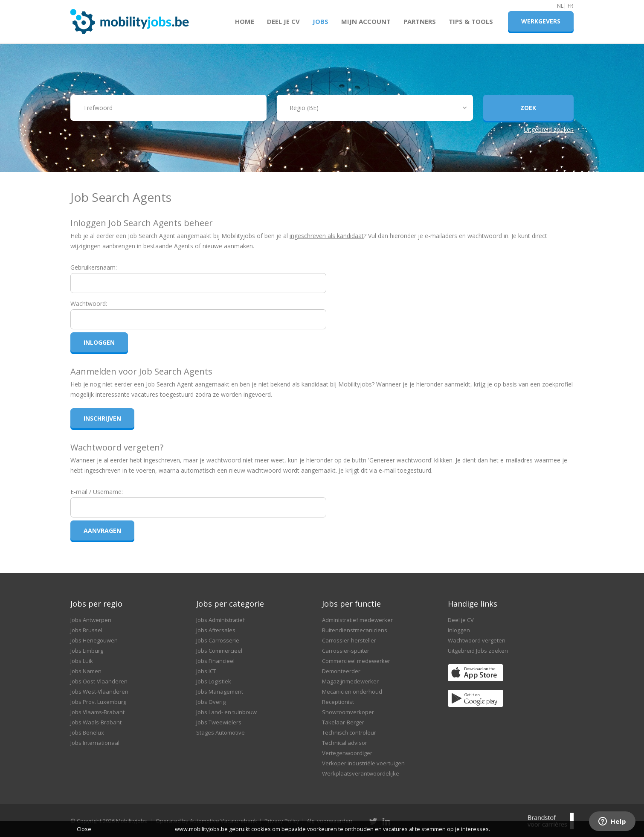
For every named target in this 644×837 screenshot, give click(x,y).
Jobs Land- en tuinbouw (226, 712)
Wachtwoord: (89, 304)
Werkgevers (541, 21)
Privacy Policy (282, 821)
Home (245, 21)
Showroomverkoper (348, 712)
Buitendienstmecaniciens (355, 630)
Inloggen (459, 630)
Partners (420, 21)
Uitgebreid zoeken (549, 129)
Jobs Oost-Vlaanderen (99, 681)
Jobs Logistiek (214, 681)
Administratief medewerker (357, 620)
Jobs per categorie (230, 604)
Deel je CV (283, 21)
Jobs (321, 21)
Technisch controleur (349, 732)
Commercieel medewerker (356, 661)
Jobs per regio (96, 604)
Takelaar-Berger (343, 722)
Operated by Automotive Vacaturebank (206, 821)
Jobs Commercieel (219, 651)
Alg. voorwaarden (329, 821)
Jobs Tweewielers (219, 722)
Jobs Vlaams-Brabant (97, 712)
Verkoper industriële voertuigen (363, 763)
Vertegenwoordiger (347, 753)
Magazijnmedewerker (350, 681)
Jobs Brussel (86, 630)
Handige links (473, 604)
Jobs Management (220, 692)
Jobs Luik (82, 661)
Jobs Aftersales (216, 630)
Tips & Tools (471, 21)
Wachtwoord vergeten (477, 640)
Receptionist (338, 702)
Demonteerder (341, 671)
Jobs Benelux (87, 732)
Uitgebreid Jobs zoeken (478, 651)
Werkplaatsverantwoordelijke (361, 773)
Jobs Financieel (215, 661)
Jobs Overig (211, 702)
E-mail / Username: (97, 492)
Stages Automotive (220, 732)
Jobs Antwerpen (91, 620)
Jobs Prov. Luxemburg (98, 702)
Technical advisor (345, 743)
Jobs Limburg (87, 651)
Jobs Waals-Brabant (96, 722)
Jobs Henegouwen (94, 640)
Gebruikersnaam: (94, 267)
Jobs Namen (86, 671)
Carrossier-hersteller (349, 640)
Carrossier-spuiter (346, 651)
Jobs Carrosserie (218, 640)
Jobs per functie (351, 604)
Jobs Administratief (220, 620)
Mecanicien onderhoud (352, 692)
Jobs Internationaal (95, 743)
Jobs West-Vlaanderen (99, 692)
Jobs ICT (206, 671)
